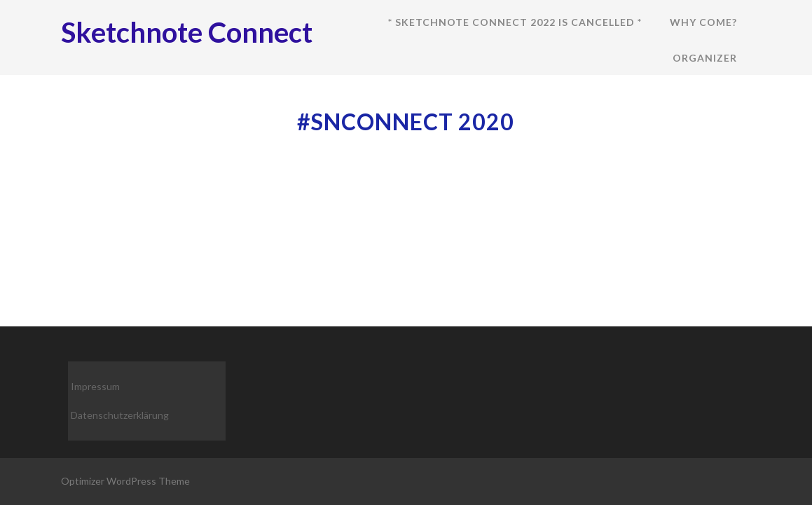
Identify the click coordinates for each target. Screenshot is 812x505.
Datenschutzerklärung (120, 415)
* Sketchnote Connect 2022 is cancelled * (515, 22)
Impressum (95, 386)
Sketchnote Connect (187, 32)
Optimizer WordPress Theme (125, 481)
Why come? (703, 22)
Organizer (705, 58)
